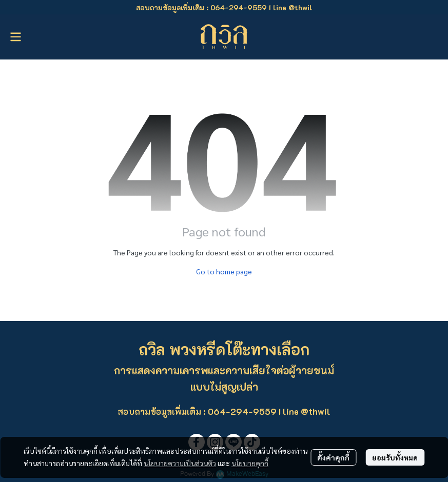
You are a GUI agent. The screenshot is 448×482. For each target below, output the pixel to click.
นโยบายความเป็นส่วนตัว (180, 463)
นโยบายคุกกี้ (250, 463)
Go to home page (224, 271)
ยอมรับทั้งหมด (395, 457)
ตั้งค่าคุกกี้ (333, 457)
